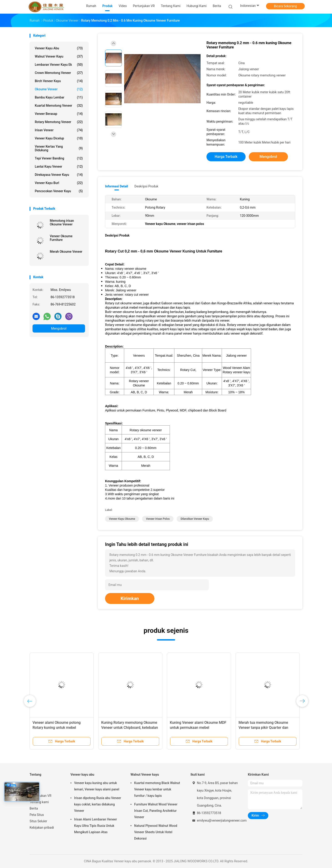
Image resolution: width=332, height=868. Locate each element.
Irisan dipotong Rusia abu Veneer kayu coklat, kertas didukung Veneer (98, 804)
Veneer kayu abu (59, 48)
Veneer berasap (59, 114)
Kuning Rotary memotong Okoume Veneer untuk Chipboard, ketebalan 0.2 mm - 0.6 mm (130, 728)
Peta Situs (37, 815)
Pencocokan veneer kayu (59, 191)
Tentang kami (39, 802)
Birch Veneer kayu (59, 81)
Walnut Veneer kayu (59, 56)
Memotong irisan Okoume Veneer (62, 222)
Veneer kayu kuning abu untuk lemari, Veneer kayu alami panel (97, 786)
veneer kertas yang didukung (59, 148)
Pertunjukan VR (40, 796)
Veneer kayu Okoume (122, 519)
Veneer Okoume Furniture (61, 238)
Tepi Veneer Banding (59, 158)
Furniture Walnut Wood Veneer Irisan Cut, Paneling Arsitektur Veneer (156, 811)
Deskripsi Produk (146, 186)
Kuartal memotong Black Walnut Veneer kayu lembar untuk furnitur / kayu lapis (157, 789)
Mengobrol (59, 328)
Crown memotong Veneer (59, 73)
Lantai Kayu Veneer (59, 167)
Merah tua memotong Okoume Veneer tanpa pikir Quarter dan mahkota (263, 728)
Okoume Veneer (59, 89)
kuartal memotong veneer (59, 106)
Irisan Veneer (59, 130)
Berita (34, 808)
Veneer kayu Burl (59, 183)
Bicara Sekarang (285, 6)
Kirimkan (130, 598)
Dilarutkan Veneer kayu (195, 519)
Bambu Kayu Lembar (59, 97)
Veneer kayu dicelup (59, 138)
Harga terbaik (226, 157)
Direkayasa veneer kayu (59, 175)
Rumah (35, 783)
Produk (35, 789)
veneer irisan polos (158, 519)
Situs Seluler (38, 821)
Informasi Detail (117, 186)
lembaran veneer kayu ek (59, 65)
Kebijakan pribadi (42, 828)
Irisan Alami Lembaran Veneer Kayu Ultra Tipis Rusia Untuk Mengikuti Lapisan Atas (96, 826)
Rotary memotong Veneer (59, 122)
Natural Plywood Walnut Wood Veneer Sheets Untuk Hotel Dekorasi (156, 832)
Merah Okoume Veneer (66, 252)
